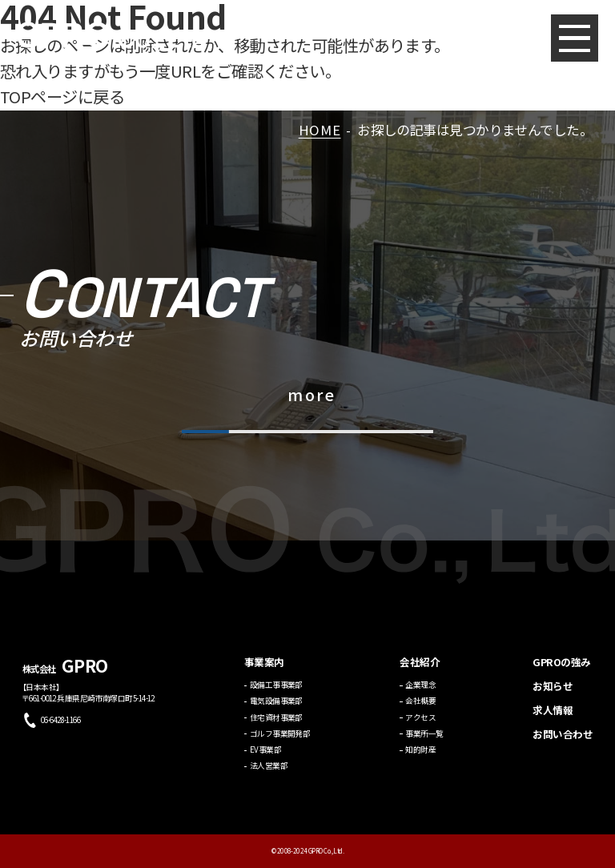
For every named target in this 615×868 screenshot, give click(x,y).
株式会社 (65, 675)
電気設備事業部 (276, 708)
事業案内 (264, 669)
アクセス (420, 724)
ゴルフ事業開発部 (280, 740)
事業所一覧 (424, 740)
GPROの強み (561, 669)
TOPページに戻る (62, 96)
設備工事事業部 (276, 692)
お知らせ (553, 693)
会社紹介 (420, 669)
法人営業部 (269, 773)
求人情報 (553, 717)
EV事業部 (265, 757)
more (312, 394)
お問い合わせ (563, 741)
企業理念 (420, 692)
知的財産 (420, 757)
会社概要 (420, 708)
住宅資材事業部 (276, 724)
